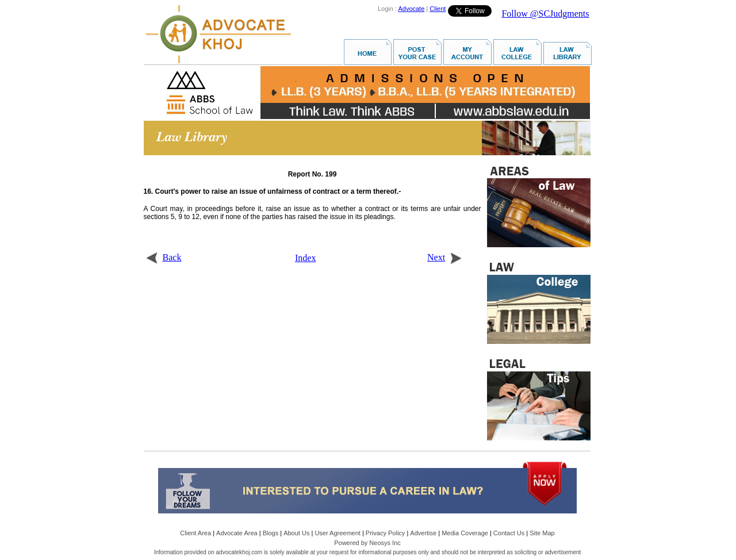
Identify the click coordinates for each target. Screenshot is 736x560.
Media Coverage (465, 533)
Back (164, 257)
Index (305, 258)
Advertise (423, 533)
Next (445, 257)
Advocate (411, 9)
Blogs (271, 533)
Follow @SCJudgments (545, 14)
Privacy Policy (385, 533)
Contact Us (509, 533)
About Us (296, 533)
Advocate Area (237, 533)
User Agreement (337, 533)
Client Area (195, 533)
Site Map (542, 533)
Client (438, 9)
